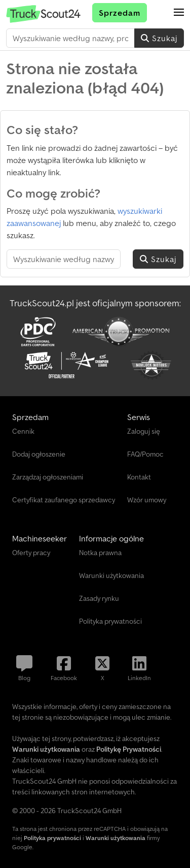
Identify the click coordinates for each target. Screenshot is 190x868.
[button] (179, 13)
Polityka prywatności (52, 838)
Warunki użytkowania (116, 838)
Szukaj (159, 38)
